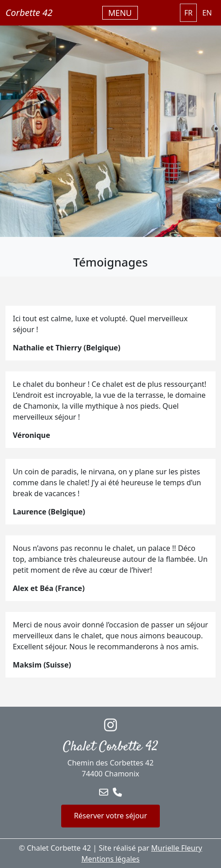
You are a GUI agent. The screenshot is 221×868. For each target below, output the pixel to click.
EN (207, 13)
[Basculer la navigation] (120, 13)
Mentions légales (110, 859)
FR (188, 13)
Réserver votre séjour (110, 816)
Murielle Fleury (177, 848)
